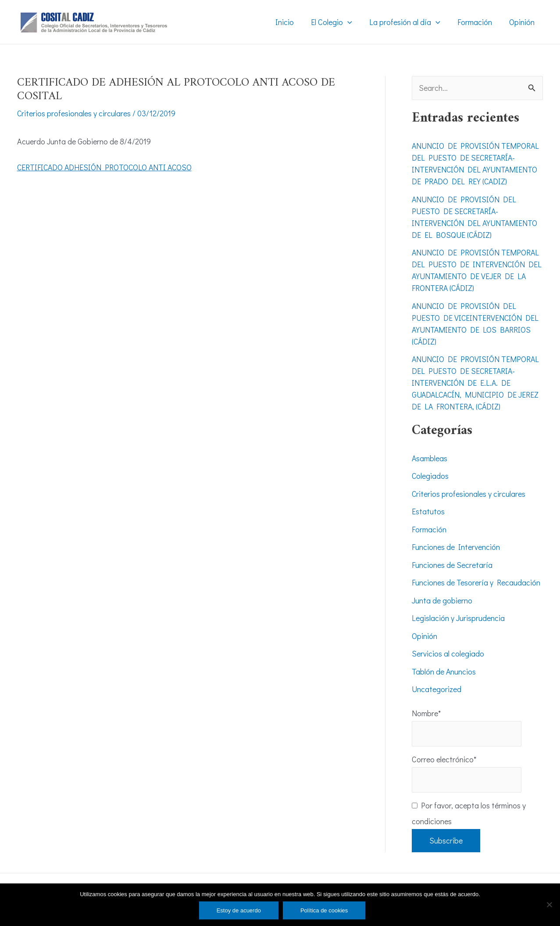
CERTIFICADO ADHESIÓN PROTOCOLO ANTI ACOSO (106, 167)
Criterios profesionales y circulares (74, 113)
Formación (429, 529)
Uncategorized (437, 689)
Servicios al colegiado (448, 654)
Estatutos (428, 512)
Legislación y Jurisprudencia (458, 618)
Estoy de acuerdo (239, 910)
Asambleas (430, 458)
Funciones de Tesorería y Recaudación (476, 583)
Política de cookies (324, 910)
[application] (352, 22)
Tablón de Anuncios (444, 671)
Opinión (424, 636)
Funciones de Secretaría (452, 565)
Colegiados (430, 476)
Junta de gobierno (442, 600)
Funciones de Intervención (456, 547)
